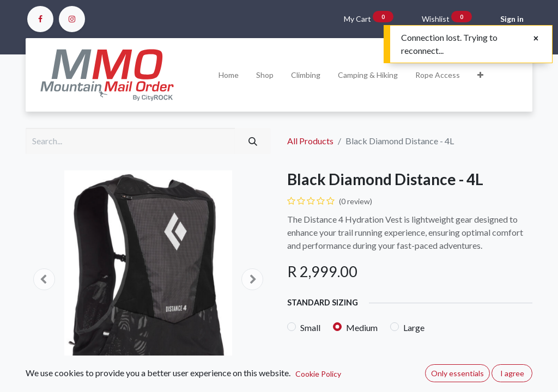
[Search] (253, 141)
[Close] (536, 38)
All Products (310, 141)
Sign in (512, 19)
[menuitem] (229, 75)
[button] (480, 75)
